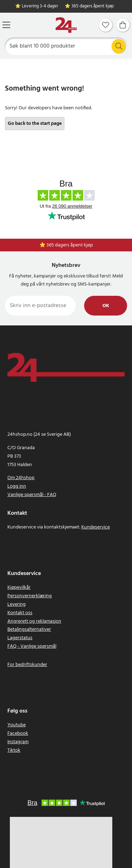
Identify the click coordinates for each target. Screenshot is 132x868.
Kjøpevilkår (19, 588)
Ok (106, 306)
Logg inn (17, 486)
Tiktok (14, 750)
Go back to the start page (35, 124)
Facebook (18, 733)
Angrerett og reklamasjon (34, 621)
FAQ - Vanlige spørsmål (32, 646)
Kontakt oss (20, 613)
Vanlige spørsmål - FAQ (32, 495)
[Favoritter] (106, 25)
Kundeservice (96, 527)
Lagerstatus (20, 638)
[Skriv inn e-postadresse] (40, 306)
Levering (17, 604)
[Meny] (6, 25)
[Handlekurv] (123, 25)
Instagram (18, 742)
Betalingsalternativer (29, 629)
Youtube (17, 725)
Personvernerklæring (30, 596)
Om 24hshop (21, 478)
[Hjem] (66, 25)
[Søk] (66, 46)
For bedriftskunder (27, 665)
